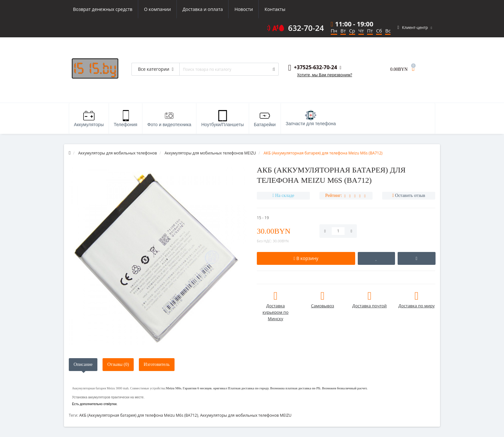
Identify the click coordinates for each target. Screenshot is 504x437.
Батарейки (265, 119)
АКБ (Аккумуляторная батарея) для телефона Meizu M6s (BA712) (139, 415)
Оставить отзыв (410, 195)
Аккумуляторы (89, 119)
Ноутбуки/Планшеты (222, 119)
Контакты (275, 9)
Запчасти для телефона (311, 118)
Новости (243, 9)
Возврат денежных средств (103, 9)
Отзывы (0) (118, 364)
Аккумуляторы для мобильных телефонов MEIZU (246, 415)
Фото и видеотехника (169, 119)
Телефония (126, 119)
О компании (157, 9)
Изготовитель (157, 364)
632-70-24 (306, 28)
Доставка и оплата (203, 9)
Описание (83, 364)
